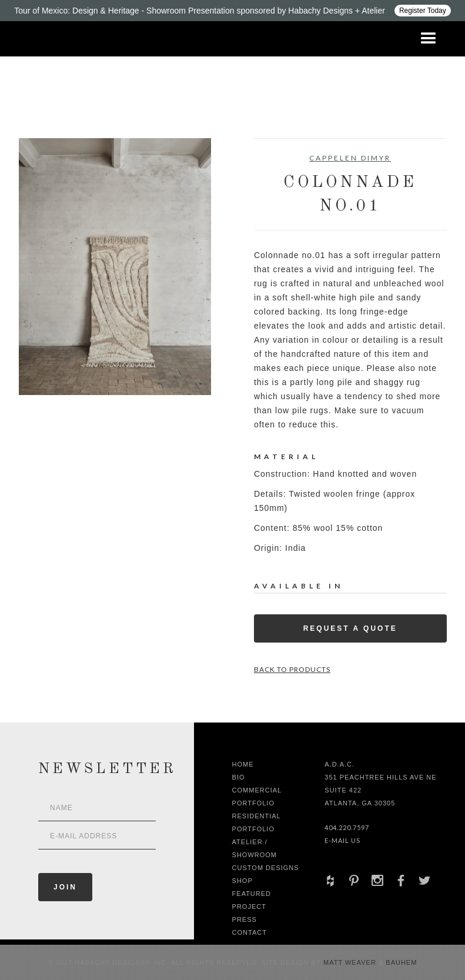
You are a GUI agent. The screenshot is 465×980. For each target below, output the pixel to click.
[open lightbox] (115, 267)
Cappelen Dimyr (350, 158)
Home (243, 764)
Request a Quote (350, 628)
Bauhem (400, 962)
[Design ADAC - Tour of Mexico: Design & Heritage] (232, 11)
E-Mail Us (342, 840)
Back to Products (292, 669)
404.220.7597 (347, 827)
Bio (239, 777)
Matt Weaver (351, 962)
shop (242, 881)
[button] (429, 39)
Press (245, 919)
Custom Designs (266, 868)
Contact (250, 932)
